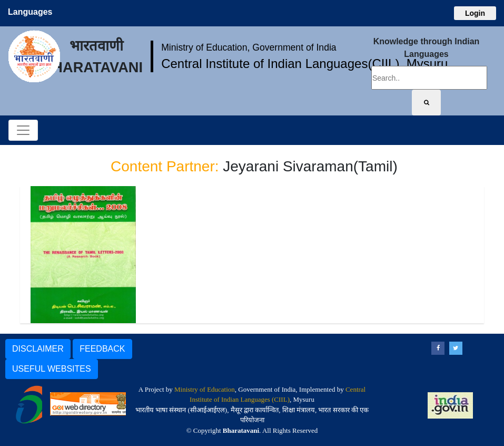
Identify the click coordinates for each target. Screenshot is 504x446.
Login (475, 13)
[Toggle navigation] (23, 130)
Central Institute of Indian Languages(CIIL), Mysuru (304, 64)
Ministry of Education (205, 389)
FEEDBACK (102, 349)
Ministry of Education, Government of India (249, 47)
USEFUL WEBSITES (52, 369)
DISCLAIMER (38, 349)
